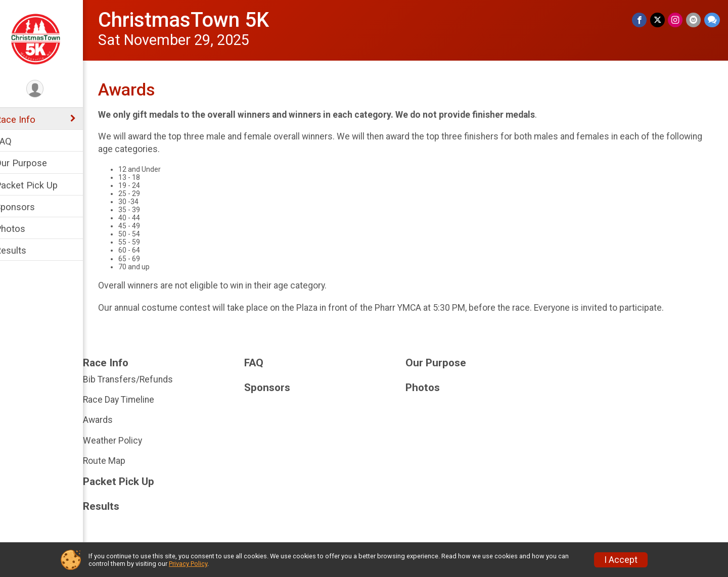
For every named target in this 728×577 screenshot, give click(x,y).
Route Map (117, 461)
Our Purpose (34, 163)
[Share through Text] (712, 20)
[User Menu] (48, 89)
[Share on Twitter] (658, 20)
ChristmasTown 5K (197, 20)
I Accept (621, 560)
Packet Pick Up (39, 185)
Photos (23, 229)
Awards (111, 420)
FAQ (16, 141)
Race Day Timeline (132, 400)
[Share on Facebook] (641, 20)
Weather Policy (126, 441)
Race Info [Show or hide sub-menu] (28, 119)
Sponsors (28, 207)
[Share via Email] (694, 20)
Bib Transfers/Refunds (141, 379)
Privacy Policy (188, 564)
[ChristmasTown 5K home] (48, 39)
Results (24, 250)
